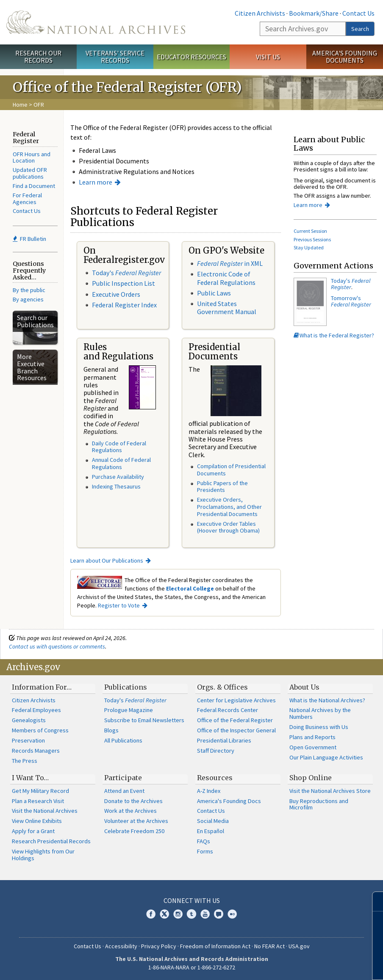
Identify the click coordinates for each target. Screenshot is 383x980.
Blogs (111, 730)
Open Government (313, 747)
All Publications (123, 740)
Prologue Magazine (129, 710)
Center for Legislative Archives (236, 700)
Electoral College (190, 588)
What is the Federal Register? (334, 335)
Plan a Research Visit (38, 801)
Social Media (213, 821)
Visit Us (268, 57)
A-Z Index (209, 791)
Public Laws (214, 293)
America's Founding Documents (345, 57)
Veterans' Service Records (115, 57)
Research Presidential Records (51, 841)
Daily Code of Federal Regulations (119, 447)
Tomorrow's (351, 301)
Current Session (310, 231)
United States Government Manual (227, 308)
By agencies (28, 299)
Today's (126, 273)
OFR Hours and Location (32, 157)
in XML (230, 263)
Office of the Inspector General (236, 730)
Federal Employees (36, 710)
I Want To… (30, 778)
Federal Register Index (124, 305)
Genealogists (29, 720)
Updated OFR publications (30, 173)
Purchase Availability (118, 477)
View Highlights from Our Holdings (43, 855)
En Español (211, 831)
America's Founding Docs (229, 801)
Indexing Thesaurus (116, 486)
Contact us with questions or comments (57, 646)
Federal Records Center (228, 710)
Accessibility (121, 946)
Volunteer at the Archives (136, 821)
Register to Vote (119, 605)
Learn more (96, 182)
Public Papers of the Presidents (222, 487)
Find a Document (34, 186)
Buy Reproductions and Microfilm (319, 804)
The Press (25, 761)
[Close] (373, 901)
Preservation (28, 740)
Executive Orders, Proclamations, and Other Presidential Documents (229, 507)
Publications (126, 687)
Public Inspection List (124, 283)
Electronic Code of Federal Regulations (226, 278)
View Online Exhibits (37, 821)
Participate (123, 778)
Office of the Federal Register (235, 720)
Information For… (42, 687)
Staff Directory (216, 751)
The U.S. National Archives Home (96, 22)
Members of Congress (40, 730)
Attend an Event (124, 791)
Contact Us (358, 13)
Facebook (151, 914)
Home (20, 105)
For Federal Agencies (27, 199)
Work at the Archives (130, 811)
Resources (215, 778)
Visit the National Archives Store (330, 791)
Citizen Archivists (260, 13)
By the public (29, 290)
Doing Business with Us (319, 727)
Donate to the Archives (133, 801)
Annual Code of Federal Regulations (121, 463)
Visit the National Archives (45, 811)
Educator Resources (191, 57)
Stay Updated (309, 247)
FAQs (204, 841)
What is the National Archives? (327, 700)
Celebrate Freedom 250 (134, 831)
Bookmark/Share (314, 13)
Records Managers (36, 751)
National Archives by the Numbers (320, 713)
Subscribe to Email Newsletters (144, 720)
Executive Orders (116, 294)
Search (360, 29)
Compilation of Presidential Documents (231, 470)
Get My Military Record (40, 791)
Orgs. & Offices (222, 687)
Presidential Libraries (224, 740)
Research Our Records (38, 57)
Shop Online (311, 778)
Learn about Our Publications (107, 560)
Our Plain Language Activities (326, 757)
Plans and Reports (312, 737)
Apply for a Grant (33, 831)
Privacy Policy (159, 946)
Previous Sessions (312, 239)
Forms (205, 851)
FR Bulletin (29, 239)
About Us (304, 687)
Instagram (178, 914)
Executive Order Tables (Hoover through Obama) (228, 527)
